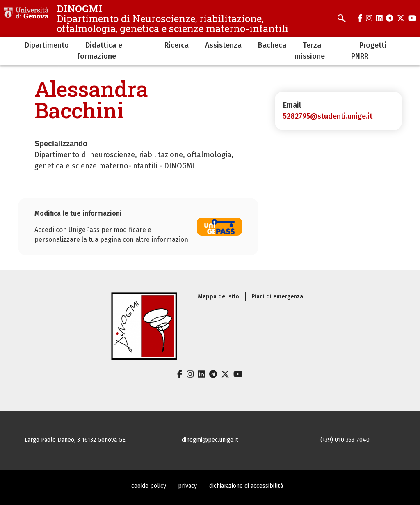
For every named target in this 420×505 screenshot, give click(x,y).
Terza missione (310, 51)
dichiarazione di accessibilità (246, 486)
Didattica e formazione (100, 51)
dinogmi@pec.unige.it (210, 440)
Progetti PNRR (369, 51)
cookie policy (149, 486)
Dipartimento (47, 45)
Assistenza (223, 45)
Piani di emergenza (277, 297)
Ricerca (177, 45)
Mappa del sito (218, 297)
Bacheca (272, 45)
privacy (187, 486)
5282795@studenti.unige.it (328, 116)
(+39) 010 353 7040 (345, 440)
